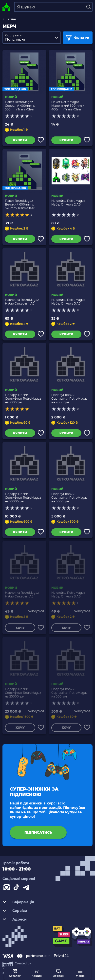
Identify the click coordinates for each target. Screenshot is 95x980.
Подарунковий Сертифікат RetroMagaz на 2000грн (69, 399)
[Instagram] (7, 888)
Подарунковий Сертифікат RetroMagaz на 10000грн (23, 498)
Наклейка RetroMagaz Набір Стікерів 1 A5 (22, 594)
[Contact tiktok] (17, 888)
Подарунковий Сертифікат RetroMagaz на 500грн (69, 693)
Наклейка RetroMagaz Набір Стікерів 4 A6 (22, 302)
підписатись (38, 832)
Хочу (20, 628)
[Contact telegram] (27, 888)
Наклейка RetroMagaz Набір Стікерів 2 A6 (68, 203)
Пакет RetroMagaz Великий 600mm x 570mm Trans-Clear (20, 204)
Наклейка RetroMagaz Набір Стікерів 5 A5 (68, 302)
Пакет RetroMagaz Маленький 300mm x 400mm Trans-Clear (68, 106)
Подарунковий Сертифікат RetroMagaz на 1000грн (23, 399)
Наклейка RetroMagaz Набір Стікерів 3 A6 (68, 594)
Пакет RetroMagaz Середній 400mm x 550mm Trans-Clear (20, 106)
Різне (12, 19)
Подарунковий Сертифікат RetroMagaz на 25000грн (23, 693)
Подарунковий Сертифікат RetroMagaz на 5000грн (69, 498)
